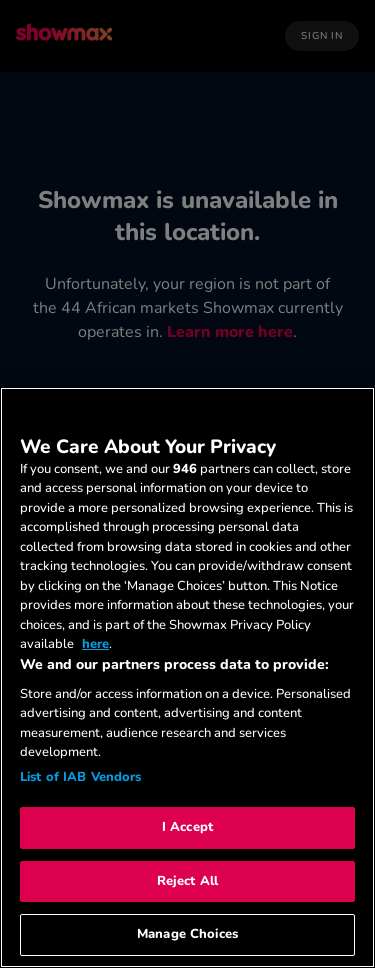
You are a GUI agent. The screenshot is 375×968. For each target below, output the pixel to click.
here (95, 644)
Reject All (187, 881)
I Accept (187, 827)
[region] (187, 677)
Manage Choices (187, 934)
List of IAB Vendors (80, 777)
